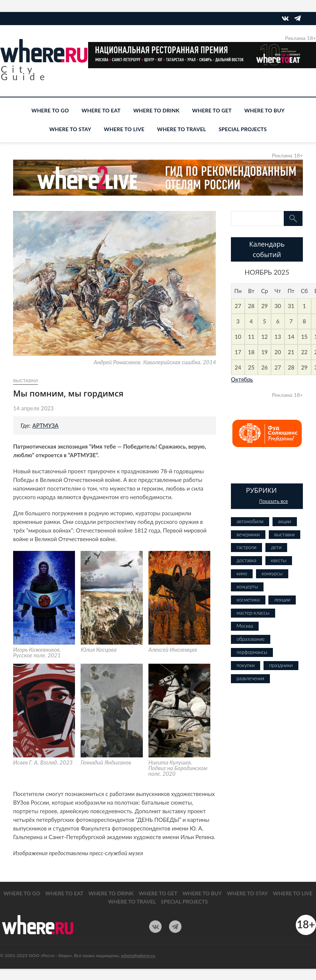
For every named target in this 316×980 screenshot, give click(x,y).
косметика (248, 600)
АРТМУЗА (45, 425)
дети (276, 547)
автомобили (250, 521)
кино (242, 573)
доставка (246, 560)
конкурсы (272, 573)
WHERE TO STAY (70, 129)
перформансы (252, 652)
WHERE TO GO (50, 110)
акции (285, 521)
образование (251, 639)
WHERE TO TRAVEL (181, 129)
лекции (282, 600)
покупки (246, 665)
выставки (25, 381)
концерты (247, 587)
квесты (279, 560)
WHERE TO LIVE (124, 129)
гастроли (246, 547)
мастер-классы (253, 613)
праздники (281, 665)
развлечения (250, 678)
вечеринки (248, 534)
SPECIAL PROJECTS (243, 129)
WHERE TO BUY (264, 110)
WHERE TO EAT (101, 110)
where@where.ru (138, 955)
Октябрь (242, 379)
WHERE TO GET (212, 110)
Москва (245, 626)
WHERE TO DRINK (156, 110)
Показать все (273, 501)
